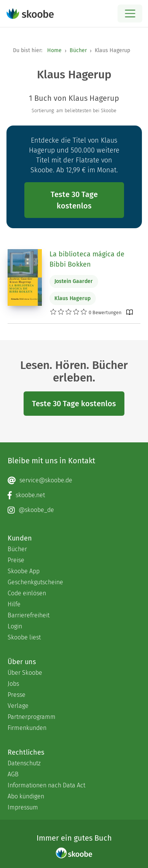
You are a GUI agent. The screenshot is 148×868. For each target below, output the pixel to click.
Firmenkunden (27, 728)
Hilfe (14, 604)
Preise (16, 560)
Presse (17, 695)
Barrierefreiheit (29, 615)
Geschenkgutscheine (35, 582)
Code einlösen (27, 593)
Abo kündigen (26, 796)
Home (54, 50)
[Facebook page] (74, 495)
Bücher (78, 50)
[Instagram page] (74, 510)
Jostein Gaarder (74, 281)
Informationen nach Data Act (46, 785)
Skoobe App (24, 571)
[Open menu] (130, 14)
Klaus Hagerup (72, 298)
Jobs (13, 684)
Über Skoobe (25, 673)
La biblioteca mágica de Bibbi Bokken (87, 259)
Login (15, 626)
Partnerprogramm (32, 717)
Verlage (18, 706)
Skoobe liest (24, 637)
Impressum (23, 807)
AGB (13, 774)
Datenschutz (24, 763)
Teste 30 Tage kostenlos (74, 200)
